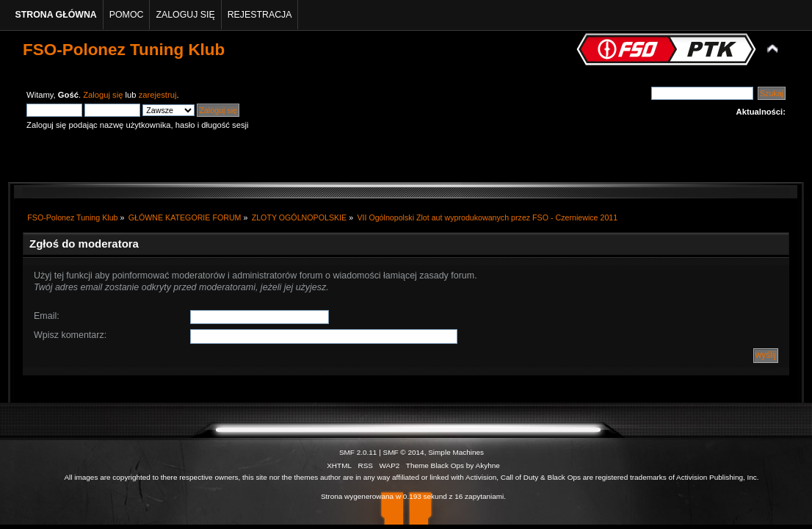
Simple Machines (456, 452)
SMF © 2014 (404, 452)
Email (45, 316)
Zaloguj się (103, 95)
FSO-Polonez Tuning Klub (124, 50)
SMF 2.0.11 (358, 452)
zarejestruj (158, 95)
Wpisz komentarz (69, 335)
